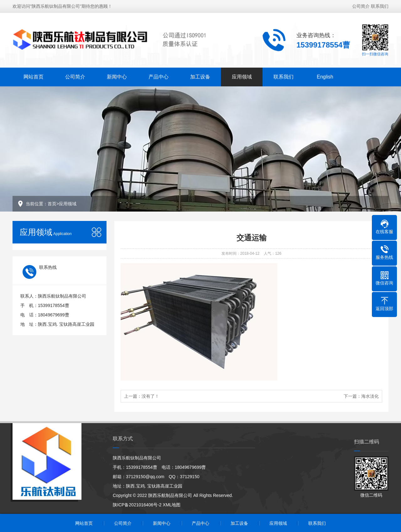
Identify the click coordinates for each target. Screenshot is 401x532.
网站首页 (34, 76)
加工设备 (200, 76)
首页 (52, 204)
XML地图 (172, 505)
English (325, 76)
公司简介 (361, 5)
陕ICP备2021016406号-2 (137, 505)
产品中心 (159, 76)
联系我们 (380, 5)
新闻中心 (117, 76)
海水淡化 (370, 396)
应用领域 (242, 76)
